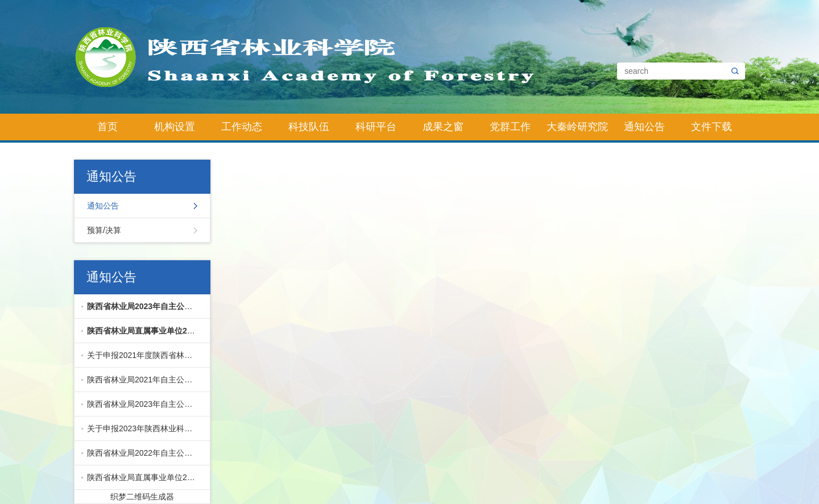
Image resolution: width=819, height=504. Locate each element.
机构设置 (175, 127)
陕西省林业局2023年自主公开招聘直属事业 (146, 404)
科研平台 (376, 127)
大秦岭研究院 (577, 127)
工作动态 (242, 127)
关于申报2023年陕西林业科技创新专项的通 (146, 428)
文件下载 (712, 127)
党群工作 (510, 127)
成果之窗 (443, 127)
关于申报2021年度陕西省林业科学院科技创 (146, 355)
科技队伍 (309, 127)
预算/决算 (104, 230)
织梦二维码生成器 (142, 497)
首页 (107, 127)
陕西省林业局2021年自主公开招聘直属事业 (146, 380)
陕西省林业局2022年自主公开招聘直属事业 (146, 453)
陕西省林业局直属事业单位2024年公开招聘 (146, 477)
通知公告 (644, 127)
